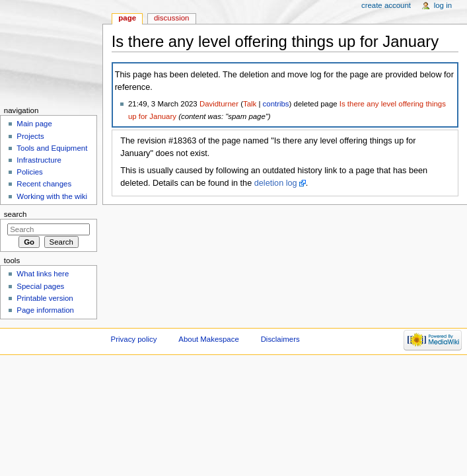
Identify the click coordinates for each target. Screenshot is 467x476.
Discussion (171, 18)
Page (127, 18)
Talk (250, 104)
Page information (45, 310)
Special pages (40, 286)
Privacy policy (134, 339)
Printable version (45, 298)
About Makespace (208, 339)
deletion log (276, 183)
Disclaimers (280, 339)
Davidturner (219, 104)
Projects (30, 136)
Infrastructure (39, 160)
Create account (386, 5)
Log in (443, 5)
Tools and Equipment (52, 148)
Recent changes (44, 184)
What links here (43, 274)
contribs (276, 104)
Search (16, 214)
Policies (29, 172)
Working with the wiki (52, 196)
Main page (34, 124)
